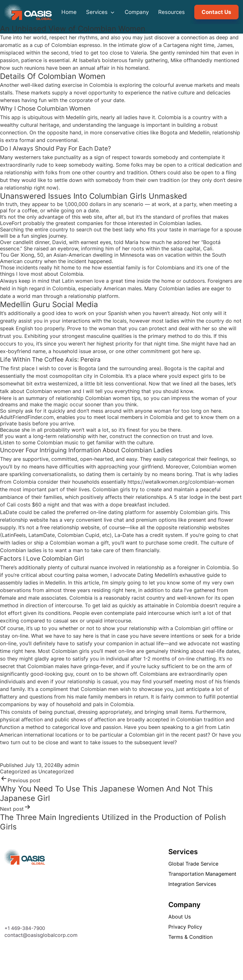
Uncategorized (56, 771)
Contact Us (216, 12)
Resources (171, 12)
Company (137, 12)
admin (72, 765)
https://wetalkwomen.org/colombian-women (181, 482)
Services (101, 12)
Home (69, 12)
